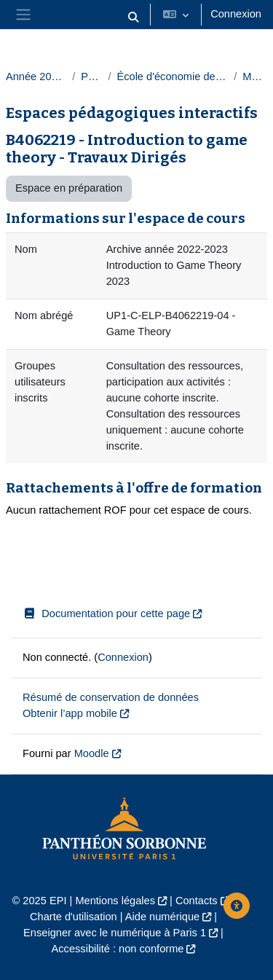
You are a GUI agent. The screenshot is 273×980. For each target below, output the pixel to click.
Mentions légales (115, 901)
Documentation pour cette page (106, 614)
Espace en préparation (69, 188)
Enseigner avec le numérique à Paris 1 (115, 933)
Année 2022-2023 (36, 77)
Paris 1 (91, 77)
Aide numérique (162, 917)
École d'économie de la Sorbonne (172, 77)
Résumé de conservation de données (111, 697)
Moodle (92, 753)
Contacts (197, 901)
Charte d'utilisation (74, 917)
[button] (134, 17)
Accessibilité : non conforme (118, 949)
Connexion (236, 14)
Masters (255, 77)
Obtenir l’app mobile (70, 713)
